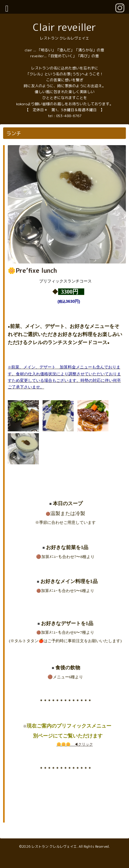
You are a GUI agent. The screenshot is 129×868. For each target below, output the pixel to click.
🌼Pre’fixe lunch (32, 270)
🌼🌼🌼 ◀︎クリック (75, 744)
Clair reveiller (64, 27)
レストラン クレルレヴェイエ (54, 847)
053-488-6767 (69, 116)
